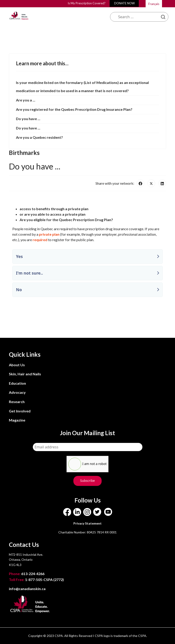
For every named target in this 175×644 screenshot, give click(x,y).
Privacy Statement (87, 523)
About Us (17, 365)
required (40, 240)
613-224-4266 (27, 574)
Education (17, 383)
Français (154, 4)
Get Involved (20, 411)
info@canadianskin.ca (27, 589)
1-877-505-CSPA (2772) (36, 580)
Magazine (17, 420)
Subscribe (87, 481)
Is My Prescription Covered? (87, 3)
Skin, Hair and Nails (25, 374)
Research (17, 402)
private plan (49, 234)
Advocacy (17, 392)
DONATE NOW (124, 3)
